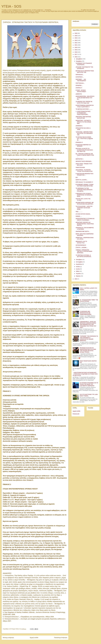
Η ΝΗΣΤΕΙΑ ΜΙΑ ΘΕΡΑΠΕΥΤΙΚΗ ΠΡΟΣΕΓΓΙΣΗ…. (85, 174)
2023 (76, 40)
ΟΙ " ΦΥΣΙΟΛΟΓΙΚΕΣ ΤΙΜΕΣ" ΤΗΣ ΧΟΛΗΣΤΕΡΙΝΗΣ (89, 301)
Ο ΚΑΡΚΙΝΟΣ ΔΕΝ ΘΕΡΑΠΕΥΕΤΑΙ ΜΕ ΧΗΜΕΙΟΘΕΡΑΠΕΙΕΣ (86, 313)
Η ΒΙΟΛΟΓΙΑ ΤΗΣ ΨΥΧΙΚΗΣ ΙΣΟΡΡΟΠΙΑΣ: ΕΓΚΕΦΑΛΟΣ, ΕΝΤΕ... (84, 195)
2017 (76, 54)
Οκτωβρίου (79, 260)
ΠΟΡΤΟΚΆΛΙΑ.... (80, 83)
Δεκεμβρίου (79, 59)
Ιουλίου (78, 267)
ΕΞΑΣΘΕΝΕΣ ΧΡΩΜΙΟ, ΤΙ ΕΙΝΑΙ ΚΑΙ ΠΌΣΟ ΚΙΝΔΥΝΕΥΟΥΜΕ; (85, 185)
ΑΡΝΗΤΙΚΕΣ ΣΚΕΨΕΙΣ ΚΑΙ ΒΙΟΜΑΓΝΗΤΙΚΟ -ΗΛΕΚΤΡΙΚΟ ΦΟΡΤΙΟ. (85, 224)
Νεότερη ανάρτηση (8, 638)
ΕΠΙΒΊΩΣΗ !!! (79, 142)
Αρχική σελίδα (34, 638)
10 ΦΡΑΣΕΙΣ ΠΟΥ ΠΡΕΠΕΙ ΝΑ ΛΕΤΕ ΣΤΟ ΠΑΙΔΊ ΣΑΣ (84, 102)
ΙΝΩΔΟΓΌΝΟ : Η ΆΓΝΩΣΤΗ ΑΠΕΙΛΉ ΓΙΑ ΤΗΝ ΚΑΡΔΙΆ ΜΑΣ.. (83, 122)
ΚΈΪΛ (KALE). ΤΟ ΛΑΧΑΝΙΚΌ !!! (84, 182)
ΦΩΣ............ (79, 212)
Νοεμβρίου (79, 61)
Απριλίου (79, 274)
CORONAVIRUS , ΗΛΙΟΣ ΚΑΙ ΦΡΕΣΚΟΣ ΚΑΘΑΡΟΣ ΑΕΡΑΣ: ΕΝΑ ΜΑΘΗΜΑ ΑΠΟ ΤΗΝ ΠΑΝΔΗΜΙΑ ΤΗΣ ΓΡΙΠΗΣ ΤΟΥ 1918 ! (88, 325)
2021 (76, 45)
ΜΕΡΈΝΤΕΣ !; (80, 159)
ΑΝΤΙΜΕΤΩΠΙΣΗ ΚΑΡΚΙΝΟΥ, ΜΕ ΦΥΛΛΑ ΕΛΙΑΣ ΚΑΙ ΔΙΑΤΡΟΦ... (85, 203)
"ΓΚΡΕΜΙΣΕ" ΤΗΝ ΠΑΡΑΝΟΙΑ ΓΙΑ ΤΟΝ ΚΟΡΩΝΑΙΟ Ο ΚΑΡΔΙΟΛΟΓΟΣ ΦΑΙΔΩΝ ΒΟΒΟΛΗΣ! (89, 338)
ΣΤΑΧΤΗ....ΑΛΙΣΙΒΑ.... (82, 248)
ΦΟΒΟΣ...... (79, 216)
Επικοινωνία (76, 414)
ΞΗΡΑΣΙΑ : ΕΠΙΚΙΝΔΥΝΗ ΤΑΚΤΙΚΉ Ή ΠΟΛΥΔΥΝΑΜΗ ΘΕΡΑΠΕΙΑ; (84, 251)
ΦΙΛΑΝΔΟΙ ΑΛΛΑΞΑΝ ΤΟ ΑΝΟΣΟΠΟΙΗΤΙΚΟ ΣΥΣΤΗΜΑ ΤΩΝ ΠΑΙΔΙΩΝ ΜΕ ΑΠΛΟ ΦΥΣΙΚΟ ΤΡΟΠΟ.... (88, 350)
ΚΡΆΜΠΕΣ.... (79, 85)
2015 (76, 279)
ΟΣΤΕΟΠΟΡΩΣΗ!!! (81, 245)
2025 (76, 36)
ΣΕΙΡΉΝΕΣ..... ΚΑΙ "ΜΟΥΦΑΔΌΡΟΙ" (81, 80)
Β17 (77, 177)
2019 (76, 50)
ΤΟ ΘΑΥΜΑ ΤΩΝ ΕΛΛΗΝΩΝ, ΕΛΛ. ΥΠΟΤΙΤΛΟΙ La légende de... (84, 139)
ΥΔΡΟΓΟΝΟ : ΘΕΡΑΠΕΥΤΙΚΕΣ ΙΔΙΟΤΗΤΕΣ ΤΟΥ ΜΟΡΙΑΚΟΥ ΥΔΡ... (84, 133)
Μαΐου (78, 271)
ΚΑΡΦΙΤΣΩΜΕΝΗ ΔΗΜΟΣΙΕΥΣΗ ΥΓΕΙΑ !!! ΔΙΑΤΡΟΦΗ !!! (85, 106)
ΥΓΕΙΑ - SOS (11, 6)
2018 (76, 52)
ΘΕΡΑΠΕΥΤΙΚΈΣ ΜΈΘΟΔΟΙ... (84, 161)
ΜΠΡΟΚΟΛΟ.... (80, 75)
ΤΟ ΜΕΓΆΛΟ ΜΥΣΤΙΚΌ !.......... (84, 109)
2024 (76, 38)
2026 (76, 33)
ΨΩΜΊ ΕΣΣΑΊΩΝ (80, 167)
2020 (76, 47)
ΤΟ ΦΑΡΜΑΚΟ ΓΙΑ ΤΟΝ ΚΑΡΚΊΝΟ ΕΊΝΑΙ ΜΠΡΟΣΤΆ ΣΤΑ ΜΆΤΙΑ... (84, 190)
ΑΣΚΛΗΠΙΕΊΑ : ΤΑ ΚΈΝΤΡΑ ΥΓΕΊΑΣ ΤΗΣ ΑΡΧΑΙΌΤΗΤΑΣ (84, 171)
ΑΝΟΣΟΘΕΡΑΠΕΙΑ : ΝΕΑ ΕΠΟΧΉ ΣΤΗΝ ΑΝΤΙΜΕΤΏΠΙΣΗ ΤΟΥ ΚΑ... (85, 98)
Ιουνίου (78, 269)
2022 (76, 43)
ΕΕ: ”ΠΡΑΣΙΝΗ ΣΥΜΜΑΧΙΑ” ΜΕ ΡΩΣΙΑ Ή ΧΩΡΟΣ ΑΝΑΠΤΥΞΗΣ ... (85, 155)
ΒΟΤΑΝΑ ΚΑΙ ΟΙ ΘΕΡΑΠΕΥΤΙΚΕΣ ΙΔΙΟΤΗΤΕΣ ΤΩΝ (85, 72)
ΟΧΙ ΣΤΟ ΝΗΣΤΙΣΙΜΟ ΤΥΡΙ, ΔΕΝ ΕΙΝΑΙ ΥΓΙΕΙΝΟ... (89, 395)
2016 (76, 57)
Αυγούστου (79, 264)
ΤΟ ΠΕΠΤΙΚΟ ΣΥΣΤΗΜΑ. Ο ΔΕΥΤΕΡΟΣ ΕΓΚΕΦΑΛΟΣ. (84, 256)
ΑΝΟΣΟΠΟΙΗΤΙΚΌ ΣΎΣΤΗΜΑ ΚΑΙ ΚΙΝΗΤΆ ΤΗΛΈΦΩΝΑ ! (85, 219)
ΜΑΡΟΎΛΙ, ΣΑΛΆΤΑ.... (82, 180)
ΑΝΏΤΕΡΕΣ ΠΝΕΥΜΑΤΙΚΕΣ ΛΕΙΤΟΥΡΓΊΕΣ (83, 117)
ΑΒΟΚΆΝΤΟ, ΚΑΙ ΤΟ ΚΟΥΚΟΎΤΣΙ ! (81, 242)
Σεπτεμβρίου (80, 262)
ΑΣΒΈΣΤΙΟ (79, 94)
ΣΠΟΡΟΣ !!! (79, 88)
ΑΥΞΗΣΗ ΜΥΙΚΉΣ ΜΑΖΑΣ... (83, 214)
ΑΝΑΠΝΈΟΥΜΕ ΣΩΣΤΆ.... (83, 231)
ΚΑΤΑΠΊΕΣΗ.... (80, 77)
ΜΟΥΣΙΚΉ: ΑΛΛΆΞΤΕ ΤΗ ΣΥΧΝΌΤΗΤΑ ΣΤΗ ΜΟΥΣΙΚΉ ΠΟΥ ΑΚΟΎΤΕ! (84, 150)
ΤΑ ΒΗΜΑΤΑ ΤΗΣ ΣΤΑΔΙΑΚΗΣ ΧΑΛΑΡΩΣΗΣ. (84, 64)
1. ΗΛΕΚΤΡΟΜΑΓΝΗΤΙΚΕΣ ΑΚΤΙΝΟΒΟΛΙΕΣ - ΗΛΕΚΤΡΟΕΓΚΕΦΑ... (83, 113)
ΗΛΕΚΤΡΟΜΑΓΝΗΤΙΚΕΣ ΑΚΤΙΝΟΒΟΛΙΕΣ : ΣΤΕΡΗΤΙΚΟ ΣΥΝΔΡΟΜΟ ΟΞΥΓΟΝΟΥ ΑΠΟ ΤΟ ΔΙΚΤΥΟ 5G (85, 374)
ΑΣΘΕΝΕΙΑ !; (79, 126)
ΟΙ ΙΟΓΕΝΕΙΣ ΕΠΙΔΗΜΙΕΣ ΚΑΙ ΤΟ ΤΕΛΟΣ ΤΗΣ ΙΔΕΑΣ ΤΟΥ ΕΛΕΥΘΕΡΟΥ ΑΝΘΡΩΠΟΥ (89, 384)
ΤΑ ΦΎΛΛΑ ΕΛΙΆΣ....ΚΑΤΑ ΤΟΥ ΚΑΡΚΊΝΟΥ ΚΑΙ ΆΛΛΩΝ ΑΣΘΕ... (84, 208)
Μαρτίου (78, 276)
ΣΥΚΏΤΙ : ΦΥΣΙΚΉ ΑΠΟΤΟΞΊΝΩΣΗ (81, 91)
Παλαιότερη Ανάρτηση (61, 638)
